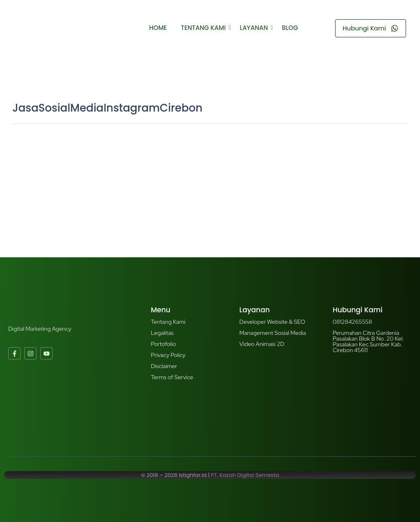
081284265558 (352, 322)
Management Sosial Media (273, 333)
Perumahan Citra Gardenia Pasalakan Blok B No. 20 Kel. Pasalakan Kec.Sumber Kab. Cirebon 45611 (368, 341)
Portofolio (163, 344)
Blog (290, 28)
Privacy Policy (168, 355)
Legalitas (162, 333)
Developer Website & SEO (272, 322)
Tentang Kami (205, 28)
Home (158, 28)
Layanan (256, 28)
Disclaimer (164, 366)
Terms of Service (172, 377)
